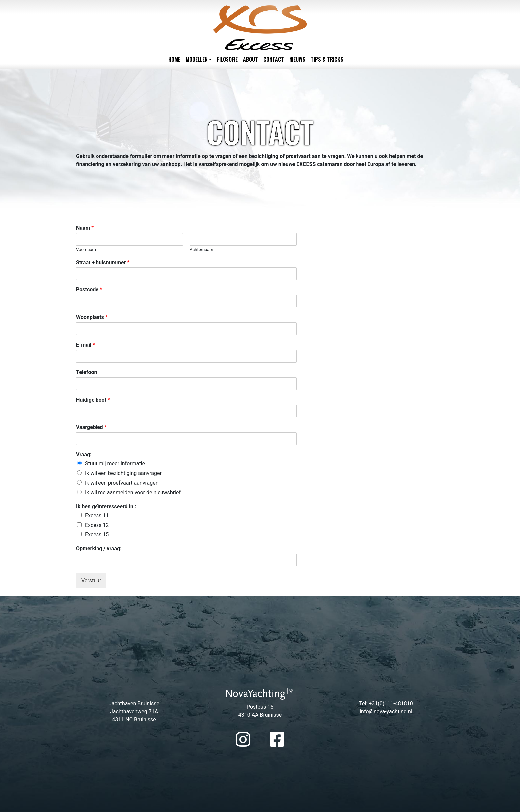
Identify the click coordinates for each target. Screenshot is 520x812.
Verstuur (91, 580)
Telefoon (86, 372)
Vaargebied (91, 427)
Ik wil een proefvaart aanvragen (122, 483)
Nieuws (297, 59)
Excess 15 (97, 535)
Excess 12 (97, 525)
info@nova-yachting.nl (386, 712)
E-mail (85, 345)
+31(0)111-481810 (391, 704)
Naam (85, 228)
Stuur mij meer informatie (115, 464)
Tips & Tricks (327, 59)
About (251, 59)
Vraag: (84, 455)
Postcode (89, 290)
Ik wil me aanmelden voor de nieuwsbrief (133, 492)
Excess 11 (97, 515)
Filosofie (227, 59)
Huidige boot (93, 400)
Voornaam (86, 249)
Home (174, 59)
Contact (274, 59)
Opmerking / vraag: (99, 549)
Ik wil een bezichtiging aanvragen (124, 473)
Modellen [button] (197, 59)
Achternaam (201, 249)
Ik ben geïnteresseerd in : (106, 506)
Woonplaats (92, 317)
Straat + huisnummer (103, 262)
